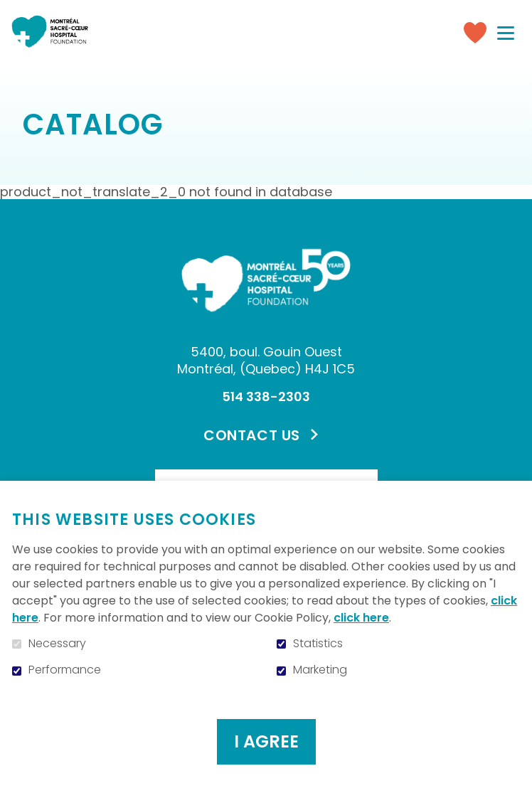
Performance (65, 670)
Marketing (320, 670)
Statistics (318, 644)
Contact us (252, 435)
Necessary (57, 644)
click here (361, 618)
